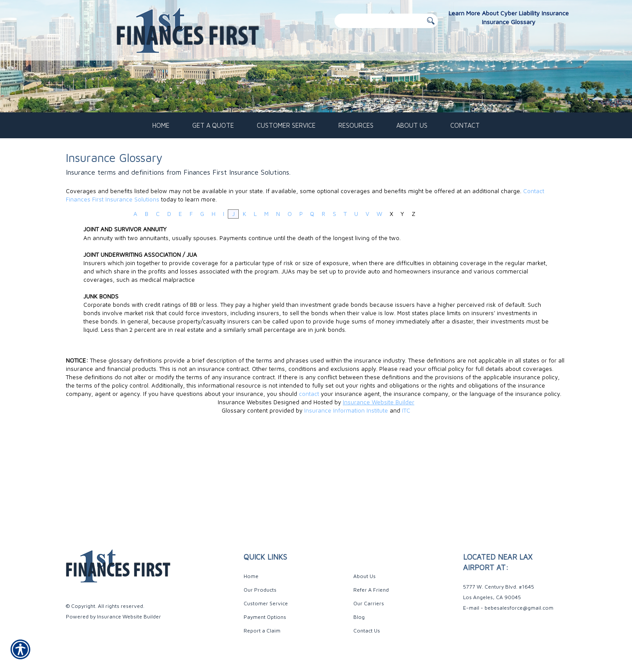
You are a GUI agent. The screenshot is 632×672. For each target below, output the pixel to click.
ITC (406, 500)
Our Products (260, 590)
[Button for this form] (431, 21)
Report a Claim (262, 631)
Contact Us (367, 631)
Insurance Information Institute (346, 500)
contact (309, 484)
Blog (359, 617)
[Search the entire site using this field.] (379, 21)
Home (251, 576)
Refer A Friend (371, 590)
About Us (364, 576)
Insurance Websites (245, 492)
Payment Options (265, 617)
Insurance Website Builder (379, 492)
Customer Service (266, 603)
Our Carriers (369, 603)
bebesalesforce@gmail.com (519, 608)
